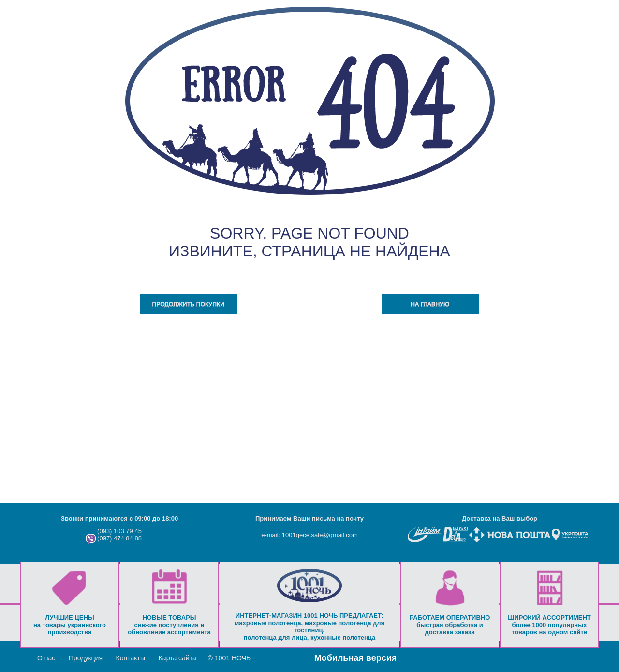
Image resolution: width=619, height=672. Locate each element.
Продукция (86, 658)
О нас (46, 658)
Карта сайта (177, 658)
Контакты (131, 658)
